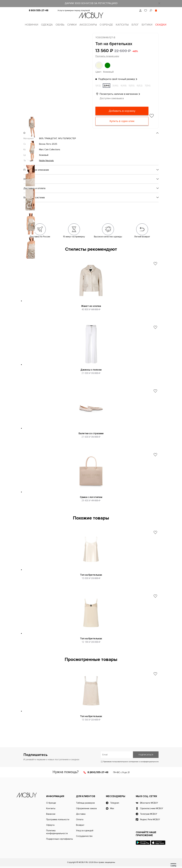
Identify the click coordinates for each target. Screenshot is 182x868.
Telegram (115, 803)
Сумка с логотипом (91, 497)
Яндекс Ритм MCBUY (150, 819)
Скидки (161, 25)
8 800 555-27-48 (39, 10)
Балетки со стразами (91, 433)
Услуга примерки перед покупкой (74, 10)
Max (112, 808)
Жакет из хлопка (91, 306)
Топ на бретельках (91, 575)
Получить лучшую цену (107, 56)
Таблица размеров (85, 803)
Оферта (50, 825)
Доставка (81, 814)
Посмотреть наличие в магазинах (117, 94)
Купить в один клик (122, 121)
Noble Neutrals (46, 161)
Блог (135, 25)
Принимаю (130, 762)
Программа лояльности (58, 819)
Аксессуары (88, 25)
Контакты (51, 808)
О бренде (106, 25)
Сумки (72, 25)
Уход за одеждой (85, 831)
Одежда (47, 25)
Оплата (80, 819)
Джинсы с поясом (91, 370)
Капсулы (122, 25)
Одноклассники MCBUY (152, 808)
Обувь (60, 25)
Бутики (147, 25)
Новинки (32, 25)
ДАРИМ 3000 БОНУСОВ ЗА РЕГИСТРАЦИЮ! (91, 3)
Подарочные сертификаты (60, 839)
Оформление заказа (86, 808)
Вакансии (51, 814)
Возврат (80, 825)
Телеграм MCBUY (149, 814)
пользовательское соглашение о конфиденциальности (135, 762)
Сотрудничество (84, 836)
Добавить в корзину (122, 111)
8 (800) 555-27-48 (98, 772)
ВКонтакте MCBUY (149, 803)
